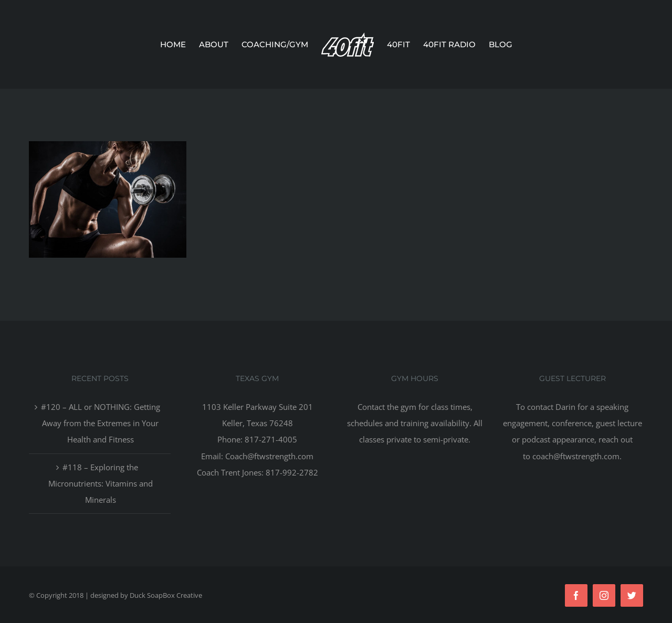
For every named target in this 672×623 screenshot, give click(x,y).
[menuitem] (180, 45)
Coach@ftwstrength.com (269, 456)
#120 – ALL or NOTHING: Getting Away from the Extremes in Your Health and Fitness (101, 423)
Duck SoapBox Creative (166, 595)
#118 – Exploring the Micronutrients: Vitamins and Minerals (101, 483)
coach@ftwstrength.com (576, 456)
